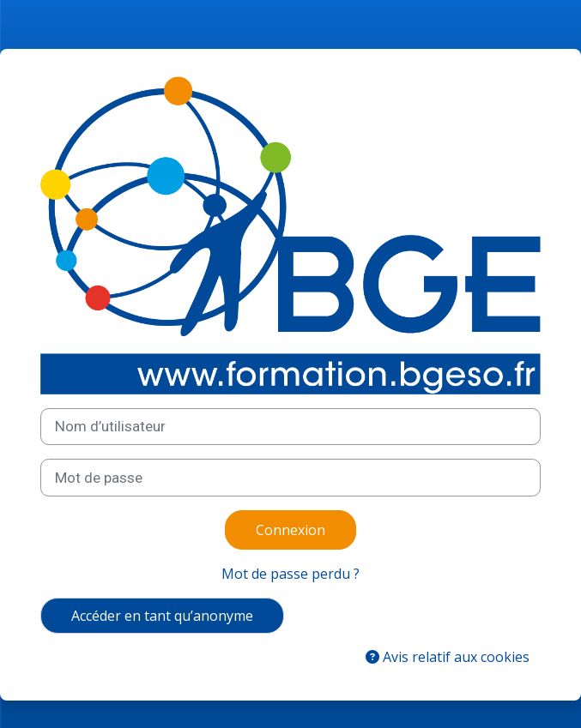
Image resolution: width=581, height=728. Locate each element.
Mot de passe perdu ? (290, 574)
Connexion (290, 530)
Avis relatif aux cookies (448, 657)
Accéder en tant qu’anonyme (162, 616)
